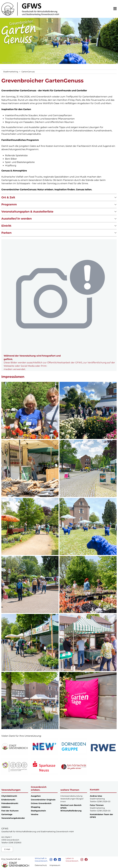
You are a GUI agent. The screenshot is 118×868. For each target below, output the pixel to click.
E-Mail (7, 849)
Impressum (55, 865)
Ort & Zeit (8, 197)
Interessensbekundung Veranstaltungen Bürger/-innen (72, 799)
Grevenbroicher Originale (43, 800)
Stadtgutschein (38, 811)
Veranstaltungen (11, 790)
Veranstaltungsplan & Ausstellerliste (27, 212)
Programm (9, 204)
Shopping (35, 807)
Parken (6, 233)
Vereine (35, 814)
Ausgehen (36, 796)
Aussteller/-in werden (17, 219)
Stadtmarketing (11, 72)
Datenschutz (41, 865)
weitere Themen (70, 790)
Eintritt (6, 226)
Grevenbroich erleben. (39, 788)
